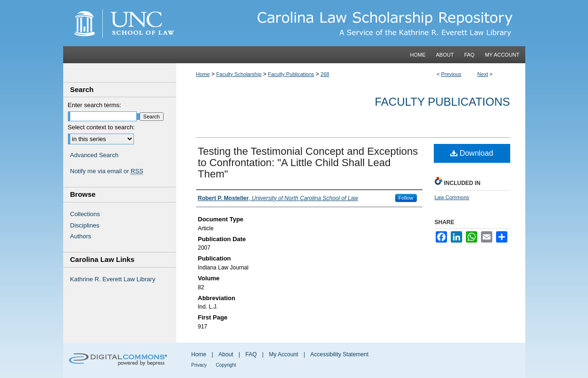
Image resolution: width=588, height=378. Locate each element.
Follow (406, 198)
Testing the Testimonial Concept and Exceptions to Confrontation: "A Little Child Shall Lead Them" (308, 163)
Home (203, 74)
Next (483, 74)
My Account (283, 354)
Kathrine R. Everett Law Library (113, 279)
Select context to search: (101, 127)
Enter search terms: (95, 105)
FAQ (251, 354)
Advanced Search (95, 155)
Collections (85, 214)
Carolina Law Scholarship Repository (351, 23)
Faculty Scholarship (239, 74)
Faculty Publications (291, 74)
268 (325, 74)
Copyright (226, 365)
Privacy (199, 365)
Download (472, 153)
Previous (451, 74)
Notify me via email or (107, 171)
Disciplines (85, 225)
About (226, 354)
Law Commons (452, 197)
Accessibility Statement (339, 354)
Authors (81, 236)
